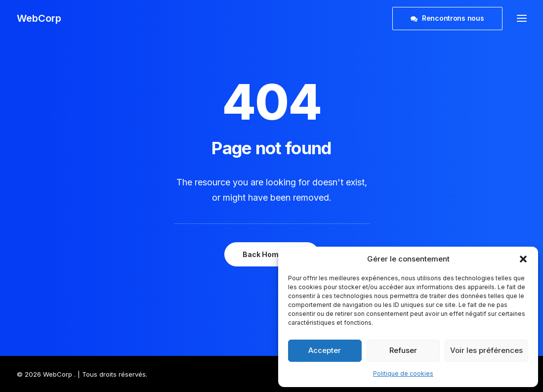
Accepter (325, 350)
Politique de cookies (403, 373)
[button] (523, 259)
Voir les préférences (486, 350)
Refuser (403, 350)
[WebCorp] (39, 18)
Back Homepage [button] (272, 254)
